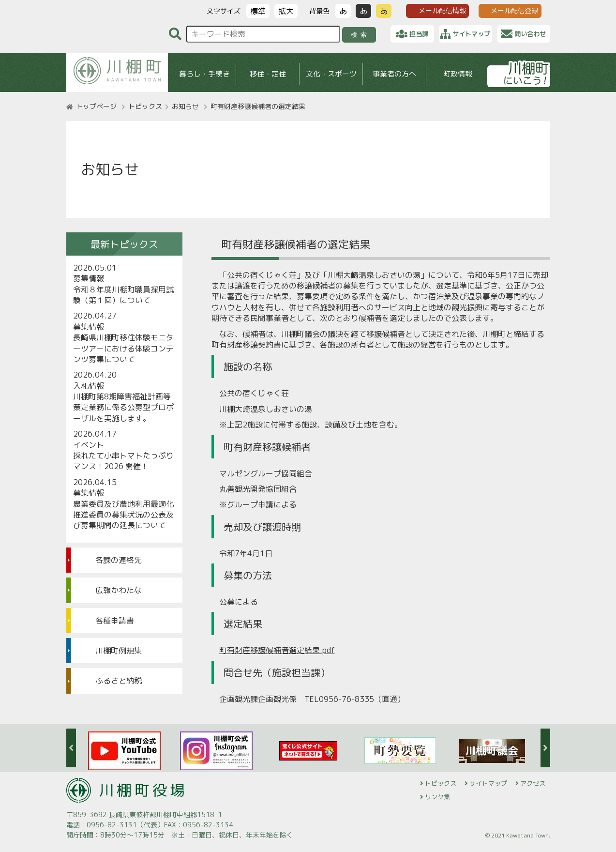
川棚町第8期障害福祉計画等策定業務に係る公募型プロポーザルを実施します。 (123, 407)
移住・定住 (267, 74)
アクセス (533, 783)
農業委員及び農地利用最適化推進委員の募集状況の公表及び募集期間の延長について (123, 515)
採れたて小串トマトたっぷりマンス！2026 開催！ (123, 461)
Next (545, 748)
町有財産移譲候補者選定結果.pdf (277, 650)
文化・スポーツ (331, 74)
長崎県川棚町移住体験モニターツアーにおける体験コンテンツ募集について (123, 348)
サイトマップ (488, 783)
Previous (71, 748)
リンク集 (437, 797)
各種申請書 (115, 621)
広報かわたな (119, 590)
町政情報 (458, 74)
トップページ (96, 106)
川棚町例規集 (119, 651)
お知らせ (185, 106)
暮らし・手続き (204, 74)
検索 (360, 35)
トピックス (145, 106)
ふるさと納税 (119, 681)
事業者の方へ (394, 74)
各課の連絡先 (119, 560)
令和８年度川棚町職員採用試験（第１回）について (123, 295)
